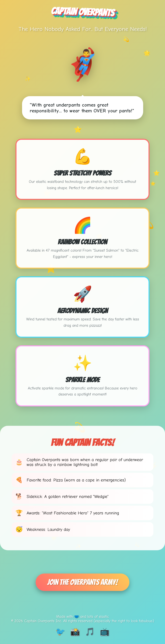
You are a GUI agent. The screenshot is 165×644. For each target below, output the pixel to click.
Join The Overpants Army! (82, 582)
